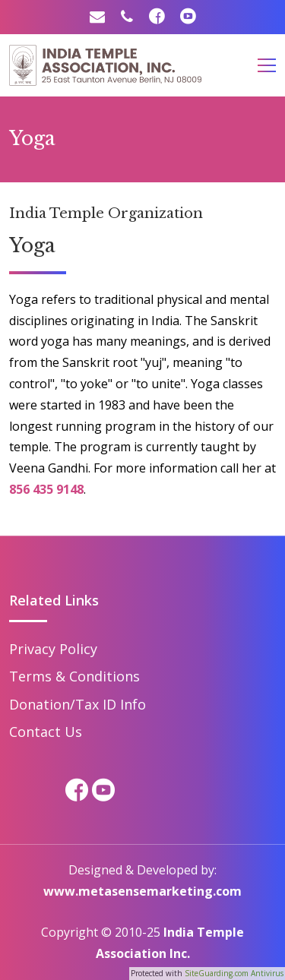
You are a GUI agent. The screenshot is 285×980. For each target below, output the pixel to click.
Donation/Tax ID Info (78, 704)
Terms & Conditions (74, 676)
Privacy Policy (53, 649)
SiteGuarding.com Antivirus (234, 973)
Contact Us (46, 732)
